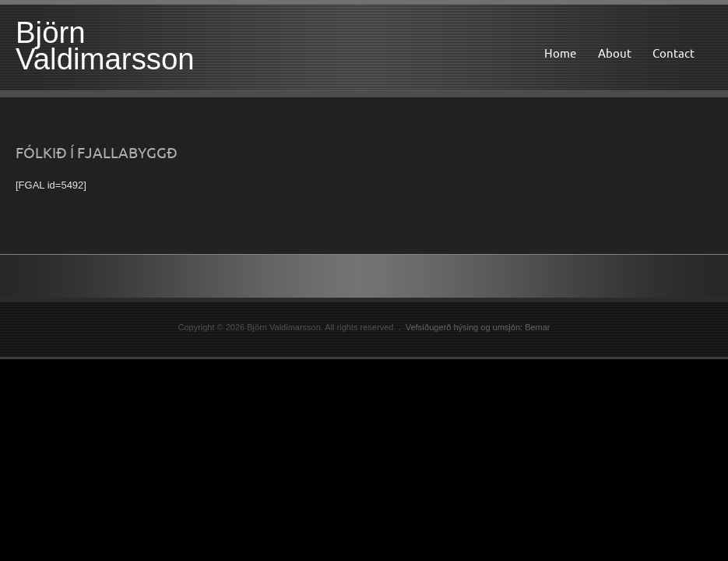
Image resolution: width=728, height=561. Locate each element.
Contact (673, 53)
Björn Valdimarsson (105, 46)
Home (560, 53)
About (615, 53)
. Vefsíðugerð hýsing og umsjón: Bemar (474, 327)
